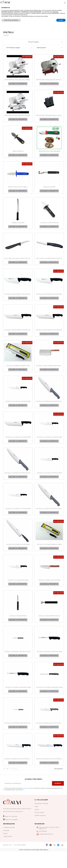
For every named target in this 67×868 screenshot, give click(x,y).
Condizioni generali (9, 844)
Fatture (37, 826)
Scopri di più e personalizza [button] (11, 865)
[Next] (16, 785)
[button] (65, 847)
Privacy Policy (25, 805)
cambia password (40, 832)
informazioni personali (41, 820)
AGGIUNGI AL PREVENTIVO (18, 84)
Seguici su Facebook (10, 833)
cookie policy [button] (55, 856)
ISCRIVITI (58, 800)
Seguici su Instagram (11, 836)
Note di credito (39, 829)
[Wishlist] (48, 2)
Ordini (36, 823)
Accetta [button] (61, 865)
